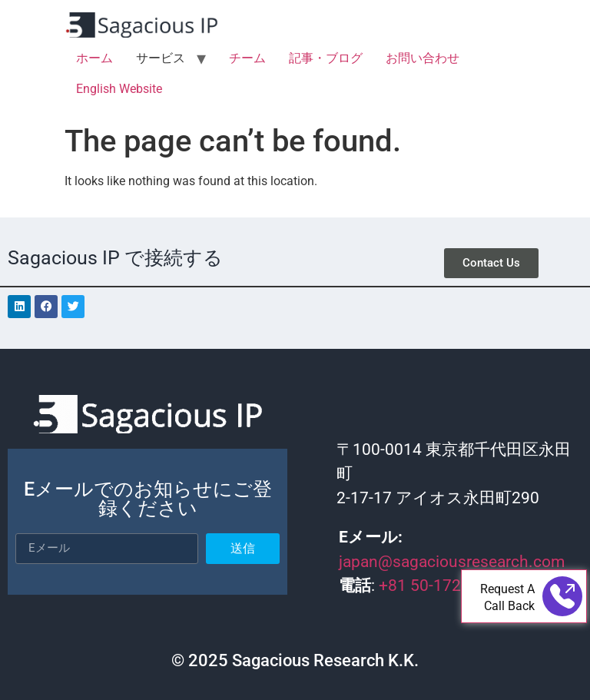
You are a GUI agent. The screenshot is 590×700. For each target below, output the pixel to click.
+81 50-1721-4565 (447, 586)
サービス (161, 58)
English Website (119, 89)
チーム (247, 58)
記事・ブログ (326, 58)
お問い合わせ (423, 58)
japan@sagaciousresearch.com (452, 562)
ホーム (94, 58)
